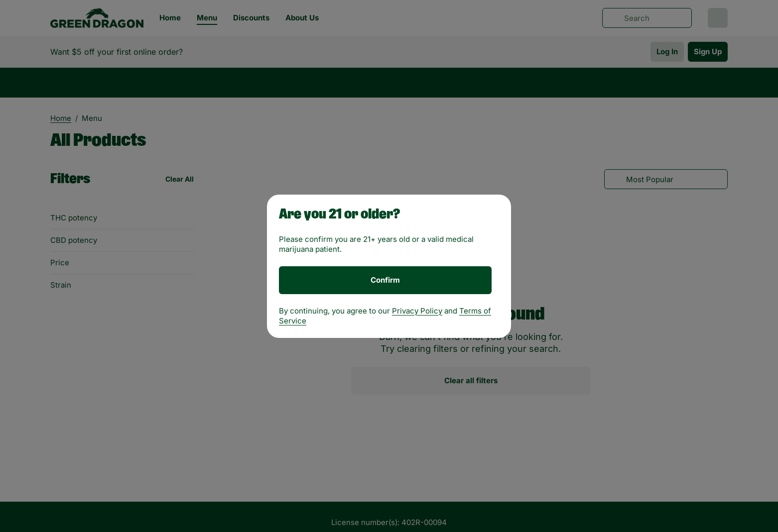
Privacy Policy (417, 311)
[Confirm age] (385, 280)
